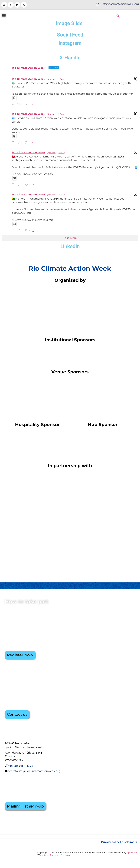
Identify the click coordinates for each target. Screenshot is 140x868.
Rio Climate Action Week (29, 79)
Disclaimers (129, 842)
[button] (4, 15)
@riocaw (51, 79)
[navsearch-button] (118, 15)
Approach (132, 853)
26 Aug (62, 153)
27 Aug (62, 79)
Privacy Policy (110, 842)
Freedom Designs (60, 855)
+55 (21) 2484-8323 (21, 766)
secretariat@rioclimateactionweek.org (34, 771)
